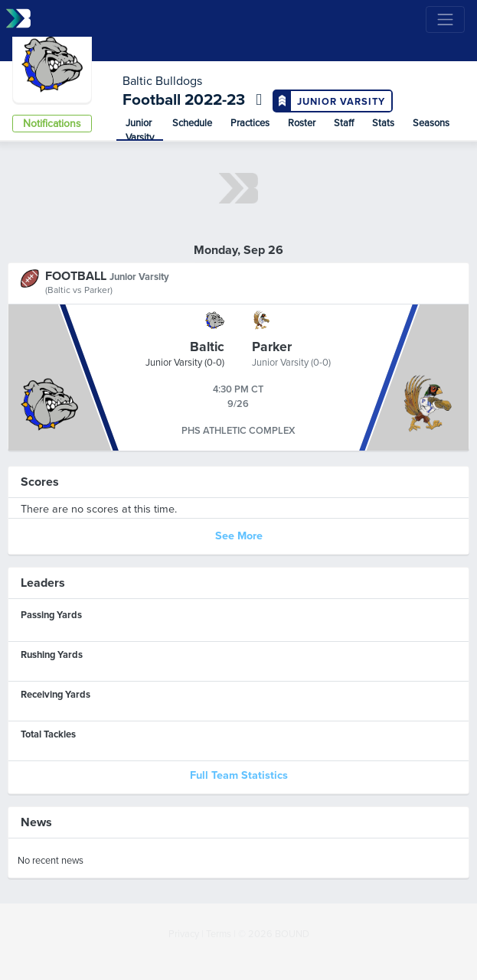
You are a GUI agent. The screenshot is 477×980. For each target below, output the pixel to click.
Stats (383, 123)
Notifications (52, 124)
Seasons (431, 123)
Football (154, 100)
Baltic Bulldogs (162, 81)
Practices (250, 123)
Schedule (192, 123)
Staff (344, 123)
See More (239, 536)
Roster (302, 123)
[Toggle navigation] (445, 20)
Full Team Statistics (239, 775)
